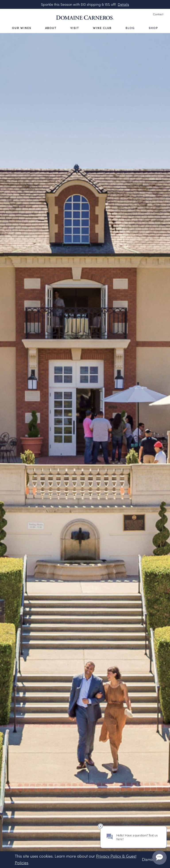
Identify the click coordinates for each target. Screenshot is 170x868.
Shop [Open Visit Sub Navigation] (153, 28)
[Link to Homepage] (85, 18)
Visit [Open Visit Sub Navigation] (75, 28)
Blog (130, 28)
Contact (158, 14)
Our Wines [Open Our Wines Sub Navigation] (22, 28)
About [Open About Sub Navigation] (51, 28)
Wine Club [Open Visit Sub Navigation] (102, 28)
